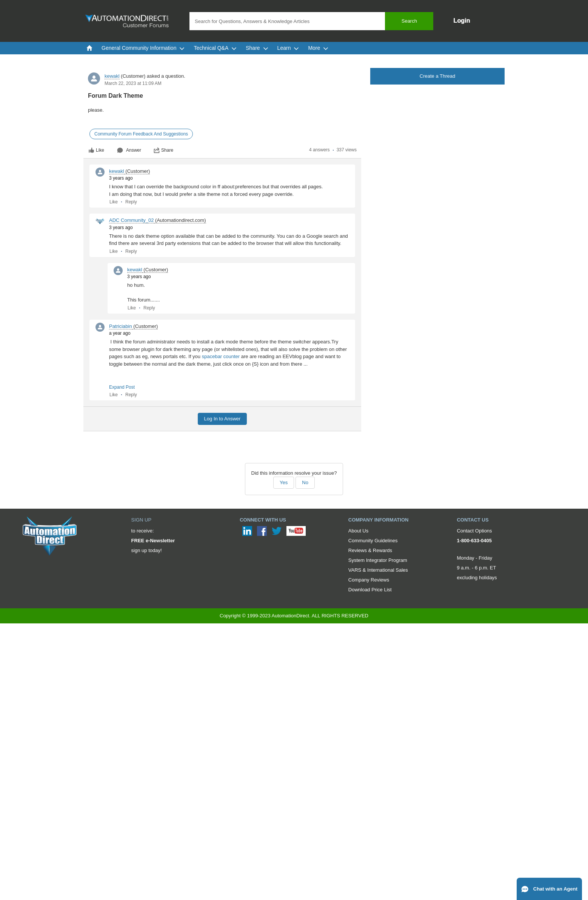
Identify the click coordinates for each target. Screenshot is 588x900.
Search (409, 21)
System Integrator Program (378, 560)
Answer (129, 150)
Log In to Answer (222, 419)
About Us (358, 531)
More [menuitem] (318, 48)
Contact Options (474, 531)
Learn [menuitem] (288, 48)
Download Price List (370, 590)
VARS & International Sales (378, 570)
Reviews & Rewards (370, 550)
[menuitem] (89, 48)
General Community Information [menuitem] (143, 48)
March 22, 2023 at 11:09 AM (133, 83)
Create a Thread (437, 76)
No (305, 482)
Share (163, 150)
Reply (131, 202)
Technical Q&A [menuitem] (215, 48)
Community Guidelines (373, 541)
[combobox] (311, 21)
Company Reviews (369, 580)
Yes (284, 482)
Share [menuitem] (257, 48)
